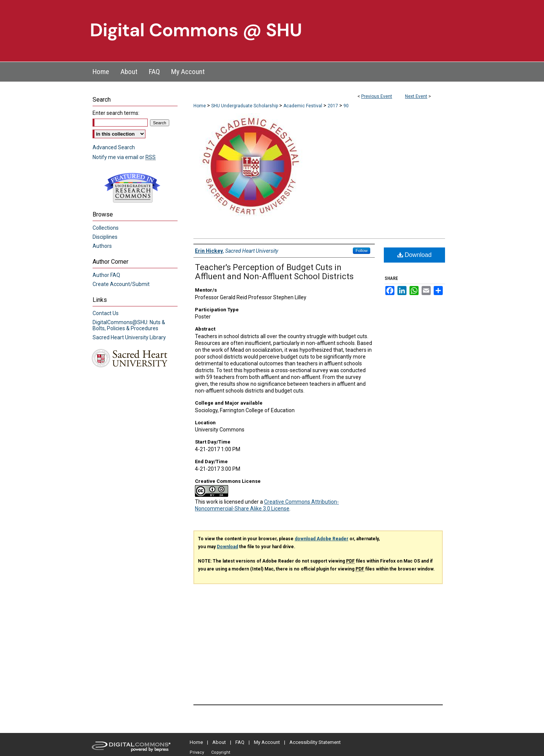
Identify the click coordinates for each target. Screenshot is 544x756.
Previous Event (377, 96)
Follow (362, 250)
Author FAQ (106, 275)
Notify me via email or (124, 157)
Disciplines (105, 237)
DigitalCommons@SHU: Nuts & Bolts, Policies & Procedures (129, 325)
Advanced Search (114, 147)
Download (415, 255)
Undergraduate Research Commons (132, 188)
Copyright (221, 752)
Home (200, 106)
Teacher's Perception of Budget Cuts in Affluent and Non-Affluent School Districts (274, 272)
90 (346, 106)
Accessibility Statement (315, 742)
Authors (102, 246)
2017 (333, 106)
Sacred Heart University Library (129, 337)
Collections (106, 228)
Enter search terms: (116, 113)
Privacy (197, 752)
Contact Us (106, 313)
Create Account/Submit (121, 284)
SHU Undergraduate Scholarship (245, 106)
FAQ (240, 742)
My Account (267, 742)
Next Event (416, 96)
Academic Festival (303, 106)
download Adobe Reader (321, 539)
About (219, 742)
